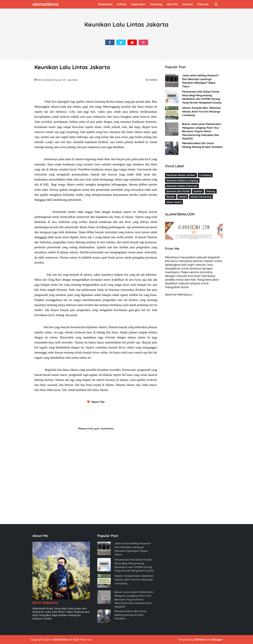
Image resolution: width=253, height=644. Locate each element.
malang (211, 191)
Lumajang (205, 175)
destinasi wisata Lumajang (182, 180)
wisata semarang (201, 197)
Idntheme (200, 640)
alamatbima (61, 640)
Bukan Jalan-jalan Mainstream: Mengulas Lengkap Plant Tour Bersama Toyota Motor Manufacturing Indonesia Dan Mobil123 (202, 131)
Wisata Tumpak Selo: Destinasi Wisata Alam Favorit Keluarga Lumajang (201, 111)
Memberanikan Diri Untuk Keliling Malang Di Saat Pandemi (202, 145)
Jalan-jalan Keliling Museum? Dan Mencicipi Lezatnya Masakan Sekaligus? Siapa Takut (200, 81)
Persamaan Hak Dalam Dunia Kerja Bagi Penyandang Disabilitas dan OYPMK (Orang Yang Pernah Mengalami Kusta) (202, 97)
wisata (183, 197)
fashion (198, 191)
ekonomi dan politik (178, 191)
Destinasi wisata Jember (181, 175)
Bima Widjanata (45, 603)
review (171, 197)
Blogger (218, 640)
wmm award (174, 202)
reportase (72, 80)
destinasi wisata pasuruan (182, 186)
